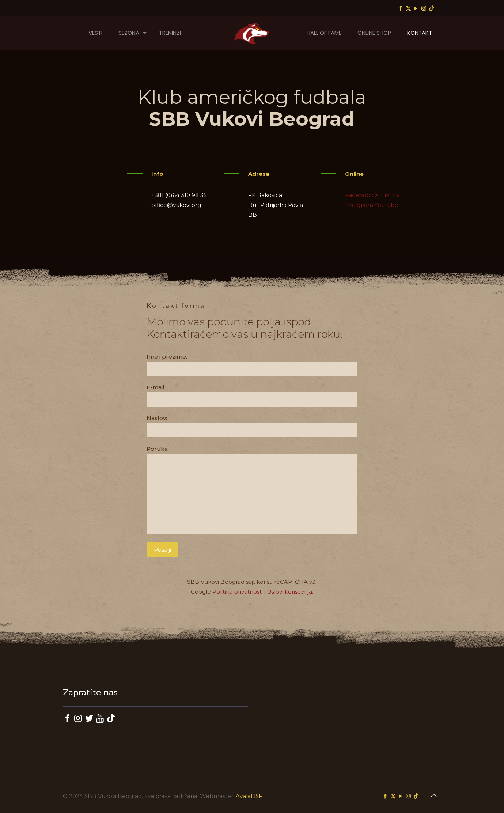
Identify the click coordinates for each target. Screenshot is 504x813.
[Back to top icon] (434, 795)
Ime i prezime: (252, 364)
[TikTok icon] (431, 8)
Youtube (386, 205)
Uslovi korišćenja (289, 592)
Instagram (359, 205)
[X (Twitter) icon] (408, 8)
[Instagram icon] (424, 8)
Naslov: (252, 426)
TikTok (390, 195)
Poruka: (252, 490)
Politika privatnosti (238, 592)
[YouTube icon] (416, 8)
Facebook (359, 195)
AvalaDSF (249, 796)
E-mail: (252, 395)
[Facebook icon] (401, 8)
